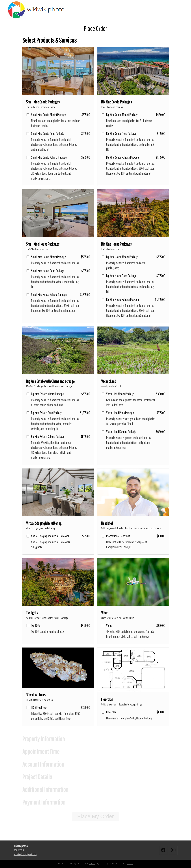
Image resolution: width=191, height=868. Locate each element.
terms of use (130, 864)
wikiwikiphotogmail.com (25, 854)
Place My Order (95, 816)
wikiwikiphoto (92, 864)
